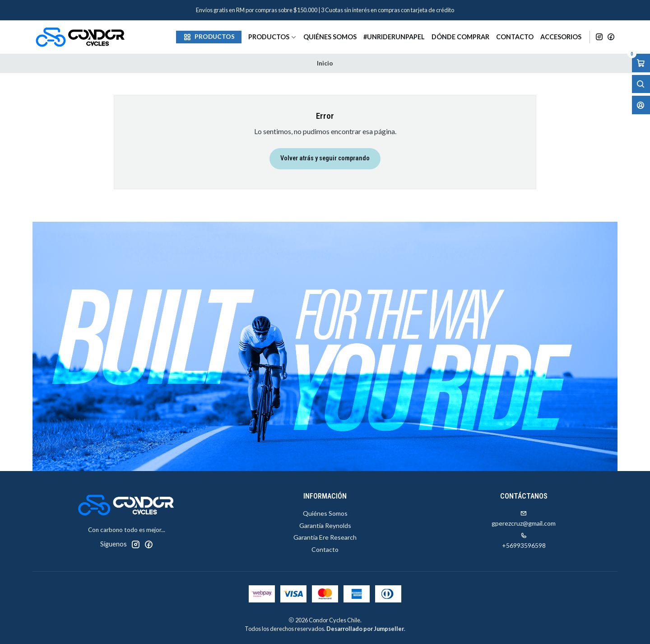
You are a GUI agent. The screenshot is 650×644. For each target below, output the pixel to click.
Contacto (515, 37)
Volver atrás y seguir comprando (325, 158)
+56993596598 (524, 541)
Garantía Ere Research (325, 537)
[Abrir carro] (641, 63)
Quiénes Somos (330, 37)
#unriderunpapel (394, 37)
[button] (209, 37)
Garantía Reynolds (325, 525)
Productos (272, 37)
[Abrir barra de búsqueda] (641, 84)
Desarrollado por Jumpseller (365, 629)
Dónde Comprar (460, 37)
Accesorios (561, 37)
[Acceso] (641, 105)
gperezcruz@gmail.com (524, 519)
